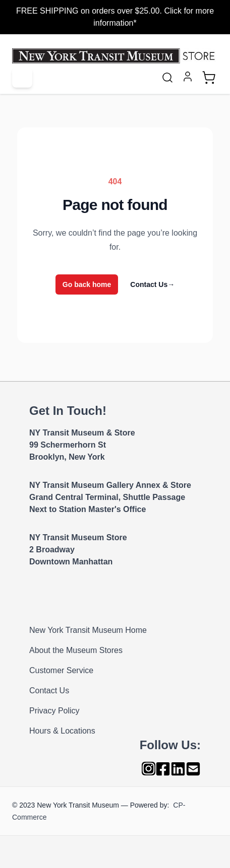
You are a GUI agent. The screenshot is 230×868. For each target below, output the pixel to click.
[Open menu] (22, 78)
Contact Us (152, 284)
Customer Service (61, 670)
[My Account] (188, 77)
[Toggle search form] (167, 78)
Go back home (87, 284)
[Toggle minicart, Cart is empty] (209, 78)
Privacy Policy (54, 711)
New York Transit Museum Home (88, 630)
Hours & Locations (62, 731)
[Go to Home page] (115, 56)
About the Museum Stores (76, 650)
